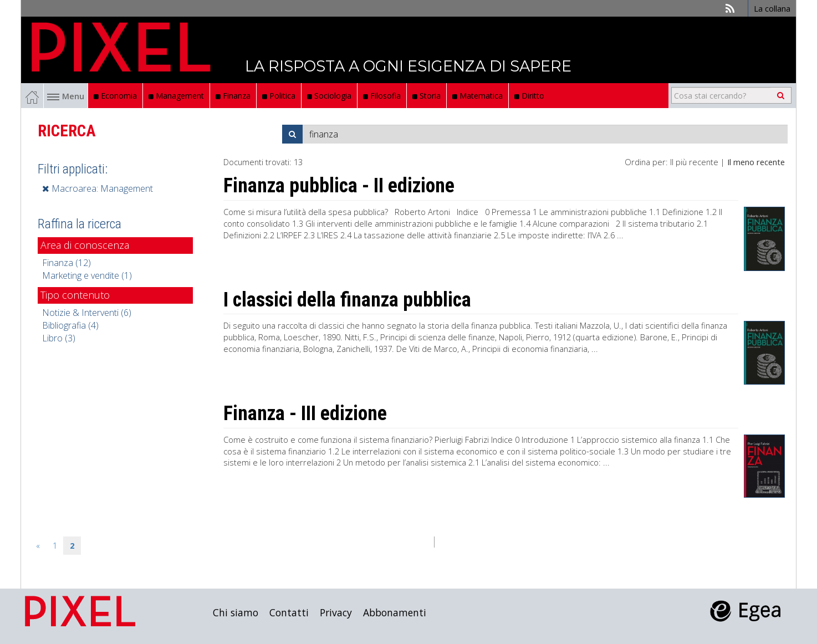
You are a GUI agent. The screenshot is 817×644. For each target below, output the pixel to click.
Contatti (289, 612)
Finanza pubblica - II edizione (339, 186)
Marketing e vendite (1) (87, 275)
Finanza (233, 96)
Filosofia (382, 96)
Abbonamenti (395, 612)
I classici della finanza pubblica (347, 300)
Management (176, 96)
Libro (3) (59, 338)
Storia (427, 96)
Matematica (478, 96)
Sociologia (329, 96)
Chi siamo (236, 612)
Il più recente (694, 162)
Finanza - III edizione (305, 413)
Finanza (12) (67, 263)
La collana (772, 8)
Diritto (529, 96)
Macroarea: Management (98, 188)
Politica (279, 96)
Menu (66, 96)
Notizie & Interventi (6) (87, 313)
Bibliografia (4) (70, 325)
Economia (115, 96)
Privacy (336, 612)
